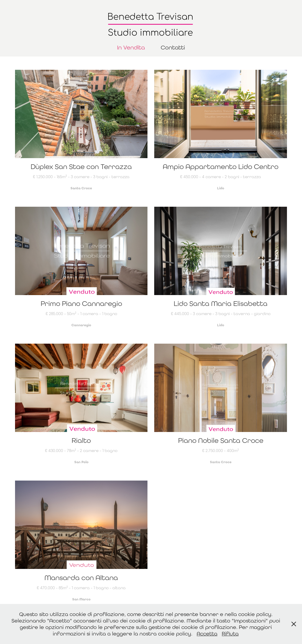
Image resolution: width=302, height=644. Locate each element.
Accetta (207, 634)
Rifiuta (230, 634)
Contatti (173, 47)
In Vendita (131, 47)
